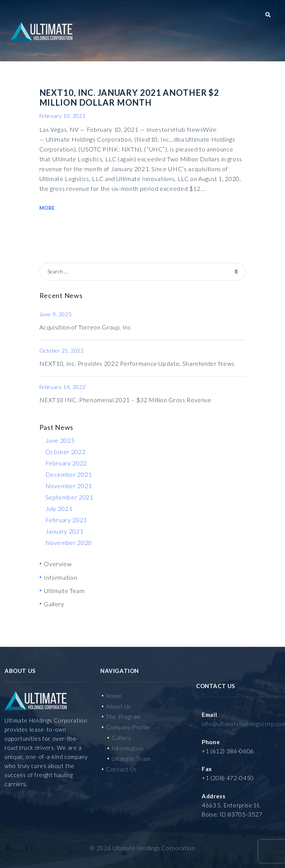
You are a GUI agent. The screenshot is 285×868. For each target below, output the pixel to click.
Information (60, 577)
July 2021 (59, 508)
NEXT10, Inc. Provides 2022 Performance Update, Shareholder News (137, 363)
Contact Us (121, 769)
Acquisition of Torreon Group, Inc (85, 327)
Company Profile (128, 727)
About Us (118, 706)
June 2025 (60, 440)
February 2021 (66, 520)
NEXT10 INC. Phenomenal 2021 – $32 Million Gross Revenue (125, 400)
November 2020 (69, 542)
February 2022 (66, 463)
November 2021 (69, 486)
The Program (123, 717)
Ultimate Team (64, 591)
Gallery (54, 604)
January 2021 (65, 531)
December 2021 (69, 474)
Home (114, 696)
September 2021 (69, 497)
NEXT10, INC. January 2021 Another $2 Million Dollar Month (129, 98)
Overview (58, 564)
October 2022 (66, 452)
